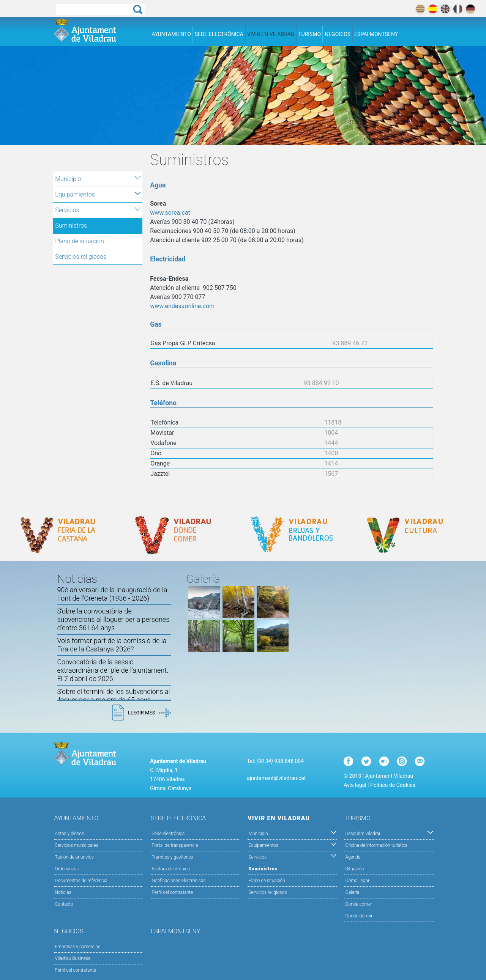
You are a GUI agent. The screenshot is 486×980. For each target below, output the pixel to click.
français (458, 9)
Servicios (98, 210)
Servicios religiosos (81, 257)
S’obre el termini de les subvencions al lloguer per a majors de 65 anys (113, 696)
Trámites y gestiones (173, 857)
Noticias (63, 892)
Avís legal (355, 785)
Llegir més (149, 713)
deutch (470, 9)
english (445, 9)
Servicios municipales (77, 845)
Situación (354, 869)
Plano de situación (80, 241)
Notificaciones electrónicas (179, 881)
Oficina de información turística (376, 845)
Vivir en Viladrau (271, 34)
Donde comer (359, 904)
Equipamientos (98, 194)
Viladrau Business (73, 958)
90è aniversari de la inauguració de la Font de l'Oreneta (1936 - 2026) (112, 594)
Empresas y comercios (78, 947)
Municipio (98, 179)
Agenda (353, 857)
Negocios (338, 34)
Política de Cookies (393, 785)
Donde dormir (359, 916)
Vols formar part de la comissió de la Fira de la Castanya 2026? (112, 645)
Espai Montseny (376, 34)
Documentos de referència (81, 881)
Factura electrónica (171, 869)
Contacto (64, 904)
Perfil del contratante (173, 892)
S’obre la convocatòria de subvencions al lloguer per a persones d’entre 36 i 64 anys (113, 619)
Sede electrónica (219, 34)
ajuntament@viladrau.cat (276, 778)
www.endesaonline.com (182, 306)
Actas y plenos (70, 834)
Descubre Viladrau (389, 833)
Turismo (309, 34)
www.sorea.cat (170, 213)
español (433, 9)
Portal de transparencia (175, 845)
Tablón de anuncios (74, 857)
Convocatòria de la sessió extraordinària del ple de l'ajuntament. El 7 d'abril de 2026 (113, 670)
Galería (352, 892)
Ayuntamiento (171, 34)
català (420, 9)
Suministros (71, 226)
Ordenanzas (67, 869)
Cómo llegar (357, 881)
